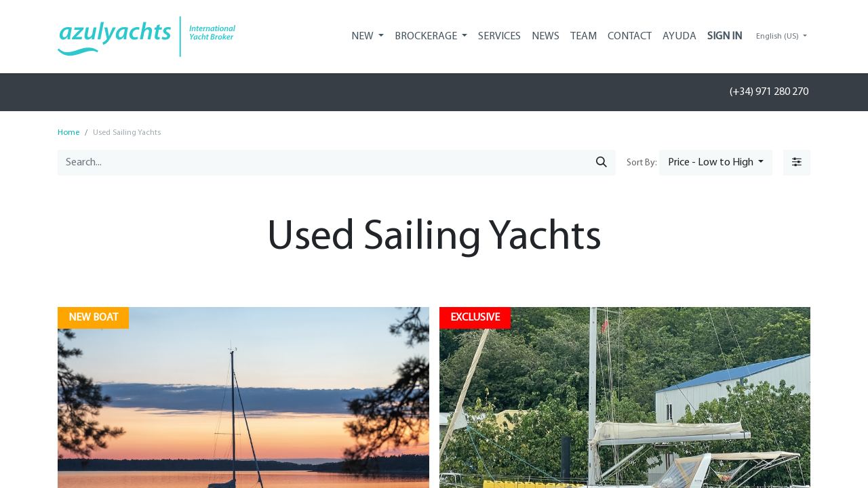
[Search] (601, 163)
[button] (716, 163)
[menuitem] (499, 37)
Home (68, 133)
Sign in (725, 37)
